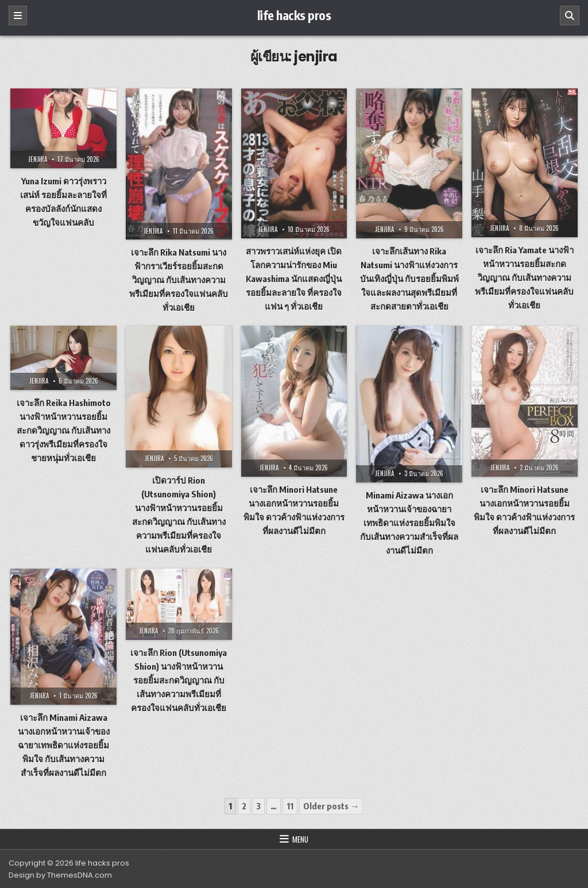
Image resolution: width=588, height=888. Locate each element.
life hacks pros (294, 15)
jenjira (38, 159)
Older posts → (331, 806)
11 (290, 806)
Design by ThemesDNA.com (60, 875)
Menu (300, 839)
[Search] (570, 16)
